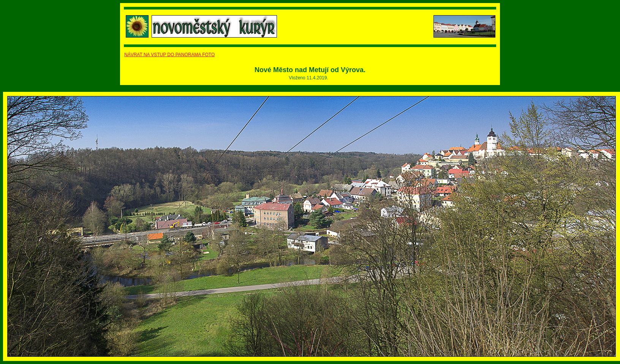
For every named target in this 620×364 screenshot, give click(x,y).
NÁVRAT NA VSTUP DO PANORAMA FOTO (169, 55)
